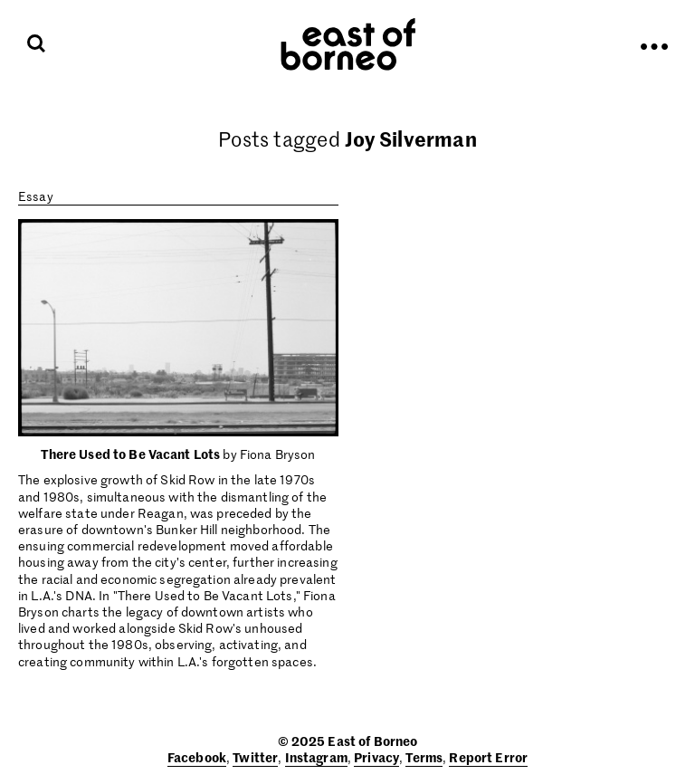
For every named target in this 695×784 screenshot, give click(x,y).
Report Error (488, 757)
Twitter (255, 757)
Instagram (316, 757)
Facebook (197, 757)
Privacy (376, 757)
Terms (424, 757)
